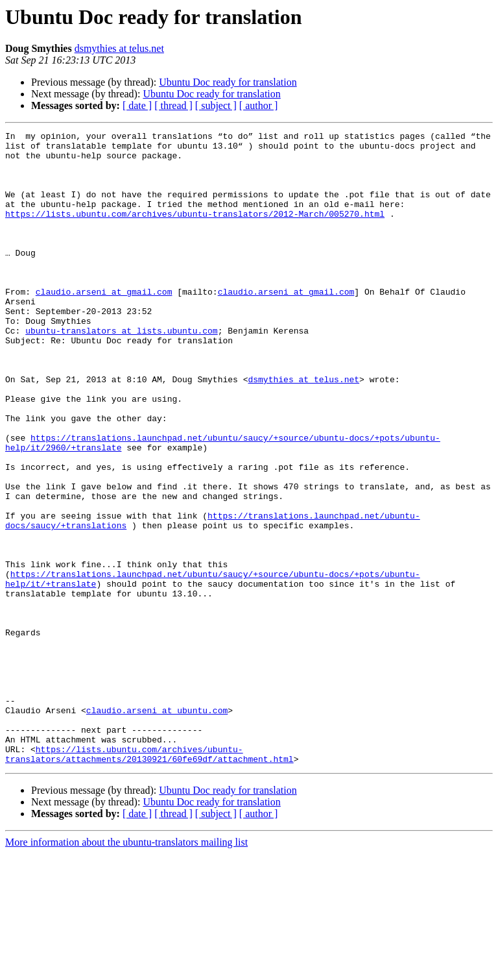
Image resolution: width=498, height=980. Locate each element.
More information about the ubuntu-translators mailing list (126, 969)
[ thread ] (173, 105)
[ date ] (137, 105)
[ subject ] (216, 105)
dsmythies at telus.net (119, 48)
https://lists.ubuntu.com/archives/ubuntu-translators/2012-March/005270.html (195, 231)
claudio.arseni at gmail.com (104, 325)
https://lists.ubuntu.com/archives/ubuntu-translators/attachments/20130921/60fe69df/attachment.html (149, 879)
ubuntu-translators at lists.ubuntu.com (121, 371)
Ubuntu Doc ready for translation (228, 82)
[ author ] (259, 105)
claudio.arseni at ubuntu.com (157, 827)
